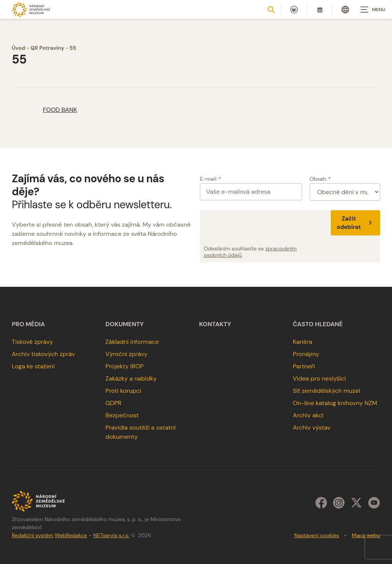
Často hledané (318, 324)
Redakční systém (33, 535)
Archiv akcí (308, 415)
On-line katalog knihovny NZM (335, 403)
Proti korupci (123, 391)
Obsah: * (320, 179)
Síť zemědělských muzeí (327, 391)
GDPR (113, 403)
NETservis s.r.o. (111, 535)
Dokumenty (124, 324)
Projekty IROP (124, 366)
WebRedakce (71, 535)
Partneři (304, 366)
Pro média (29, 324)
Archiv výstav (312, 427)
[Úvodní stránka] (31, 9)
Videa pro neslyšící (319, 378)
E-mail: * (210, 179)
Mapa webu (366, 535)
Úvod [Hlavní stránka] (19, 48)
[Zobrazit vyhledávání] (271, 10)
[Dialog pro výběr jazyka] (345, 10)
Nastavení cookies (317, 535)
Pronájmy (306, 354)
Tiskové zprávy (33, 342)
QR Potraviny (47, 48)
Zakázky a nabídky (131, 378)
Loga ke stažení (33, 366)
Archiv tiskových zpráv (43, 354)
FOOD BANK (60, 110)
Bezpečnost (122, 415)
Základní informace (132, 342)
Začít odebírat (356, 223)
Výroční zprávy (126, 354)
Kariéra (303, 342)
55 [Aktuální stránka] (73, 48)
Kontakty (215, 324)
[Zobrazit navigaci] (373, 10)
